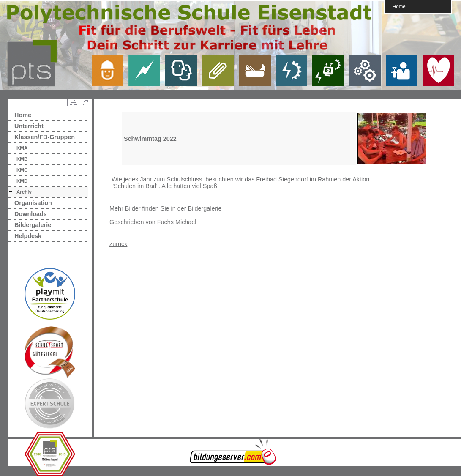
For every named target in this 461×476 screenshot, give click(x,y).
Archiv (24, 192)
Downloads (31, 214)
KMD (22, 181)
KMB (22, 159)
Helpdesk (28, 236)
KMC (22, 170)
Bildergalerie (33, 225)
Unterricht (29, 126)
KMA (22, 148)
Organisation (33, 203)
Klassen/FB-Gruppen (45, 137)
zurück (118, 244)
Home (399, 6)
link (111, 70)
